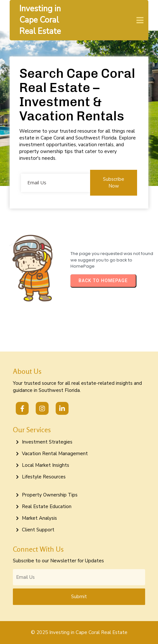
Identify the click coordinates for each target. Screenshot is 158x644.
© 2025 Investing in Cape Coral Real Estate (79, 632)
